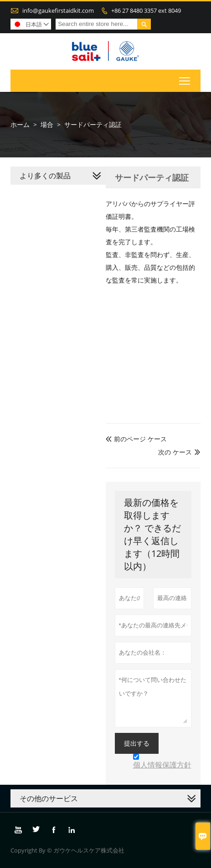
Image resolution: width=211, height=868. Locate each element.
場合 (47, 124)
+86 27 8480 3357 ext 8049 (146, 10)
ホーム (20, 124)
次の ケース (175, 452)
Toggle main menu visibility (185, 79)
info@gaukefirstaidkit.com (58, 10)
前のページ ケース (136, 439)
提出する (137, 743)
